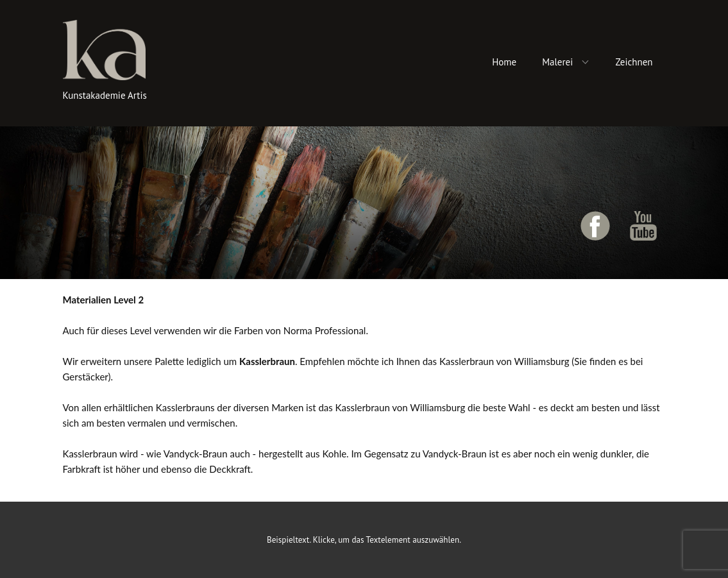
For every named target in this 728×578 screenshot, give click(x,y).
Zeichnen (634, 62)
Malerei (557, 62)
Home (504, 62)
